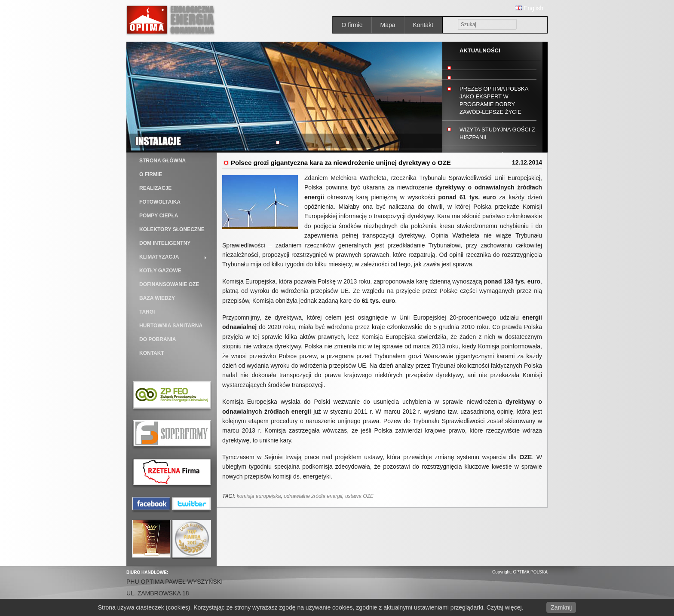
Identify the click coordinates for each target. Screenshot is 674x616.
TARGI (147, 312)
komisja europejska (259, 496)
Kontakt (423, 25)
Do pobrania (158, 339)
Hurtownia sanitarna (171, 326)
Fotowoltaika (160, 202)
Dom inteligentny (165, 243)
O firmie (352, 25)
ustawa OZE (359, 496)
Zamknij (561, 607)
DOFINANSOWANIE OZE (169, 284)
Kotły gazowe (160, 271)
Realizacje (155, 188)
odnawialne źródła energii (313, 496)
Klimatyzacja (159, 257)
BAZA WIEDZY (157, 298)
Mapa (388, 25)
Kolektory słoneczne (172, 229)
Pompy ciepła (159, 216)
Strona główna (162, 161)
